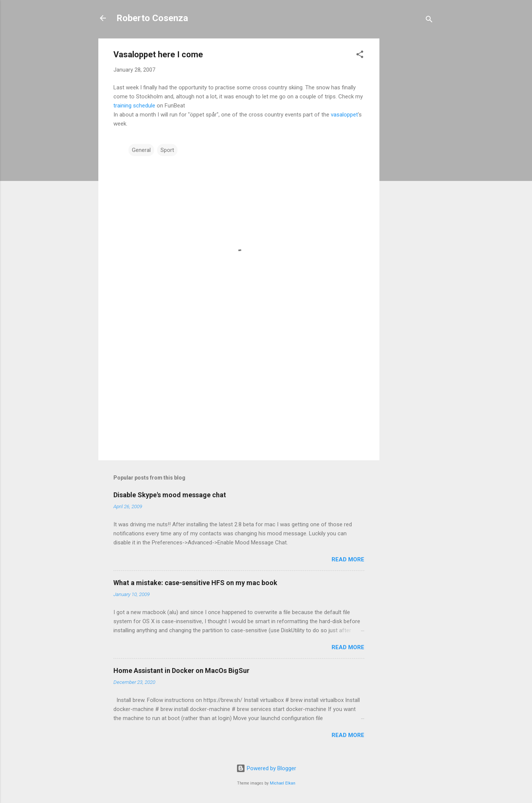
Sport (167, 150)
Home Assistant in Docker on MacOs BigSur (181, 670)
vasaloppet (344, 115)
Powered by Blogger (266, 768)
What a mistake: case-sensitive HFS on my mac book (195, 583)
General (141, 150)
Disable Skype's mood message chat (170, 495)
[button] (360, 56)
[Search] (429, 21)
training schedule (134, 106)
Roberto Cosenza (152, 18)
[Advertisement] (410, 152)
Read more (348, 559)
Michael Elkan (283, 783)
